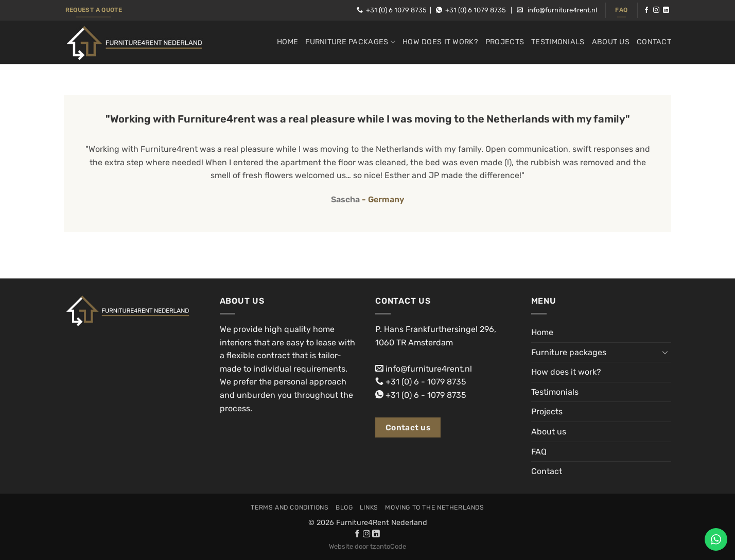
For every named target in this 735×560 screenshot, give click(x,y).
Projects (505, 42)
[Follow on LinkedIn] (666, 10)
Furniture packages (350, 42)
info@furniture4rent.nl (562, 10)
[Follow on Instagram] (656, 10)
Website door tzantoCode (367, 546)
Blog (344, 507)
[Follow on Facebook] (646, 10)
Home (287, 42)
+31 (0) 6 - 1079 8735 (426, 382)
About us (611, 42)
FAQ (539, 452)
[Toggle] (665, 352)
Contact (654, 42)
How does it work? (440, 42)
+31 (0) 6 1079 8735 (396, 10)
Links (369, 507)
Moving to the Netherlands (434, 507)
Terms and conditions (290, 507)
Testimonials (558, 42)
